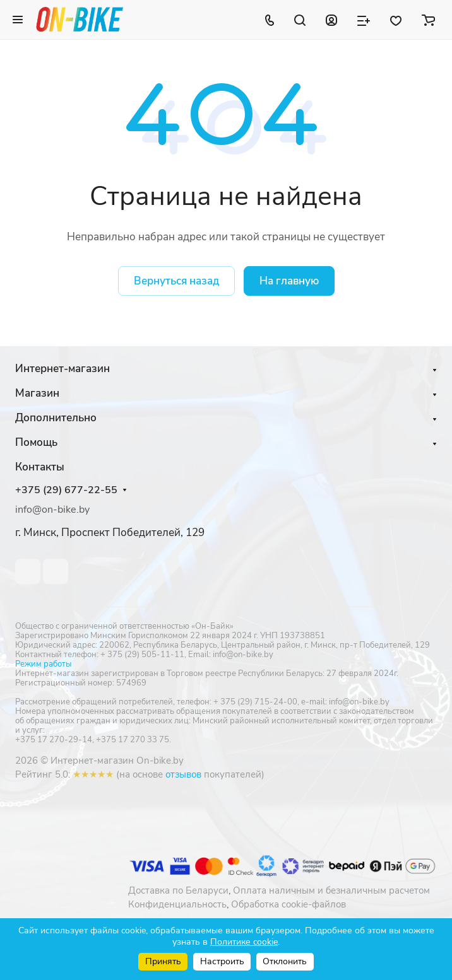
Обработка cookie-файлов (288, 904)
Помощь (36, 442)
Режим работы (43, 664)
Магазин (37, 393)
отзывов (183, 774)
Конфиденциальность (177, 904)
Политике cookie (244, 942)
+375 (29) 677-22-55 (66, 490)
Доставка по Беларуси (178, 890)
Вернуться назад (176, 281)
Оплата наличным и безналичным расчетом (331, 890)
